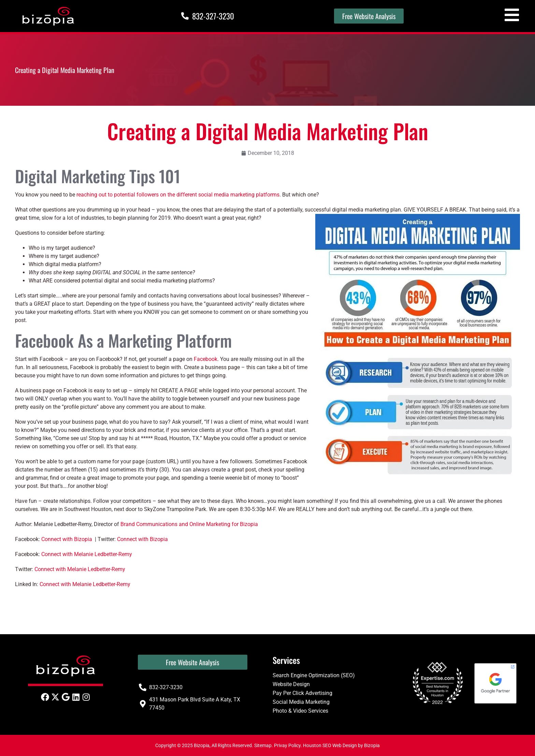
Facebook (206, 359)
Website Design (291, 684)
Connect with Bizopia (67, 539)
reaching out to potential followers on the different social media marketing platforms (178, 195)
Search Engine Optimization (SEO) (314, 675)
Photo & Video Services (300, 711)
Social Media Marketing (301, 702)
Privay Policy (287, 745)
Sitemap (263, 745)
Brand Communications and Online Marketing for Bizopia (189, 524)
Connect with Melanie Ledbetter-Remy (87, 554)
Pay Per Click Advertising (302, 693)
